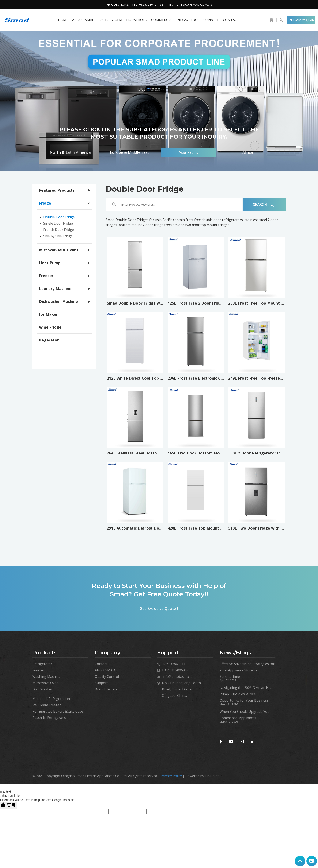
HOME (63, 20)
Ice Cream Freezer (47, 705)
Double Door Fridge (59, 217)
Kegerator (49, 340)
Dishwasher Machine (58, 301)
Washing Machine (46, 677)
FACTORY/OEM (110, 20)
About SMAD (83, 20)
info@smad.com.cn (196, 5)
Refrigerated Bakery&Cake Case (58, 711)
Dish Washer (42, 689)
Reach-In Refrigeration (50, 718)
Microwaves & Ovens (59, 250)
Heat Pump (50, 263)
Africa (248, 152)
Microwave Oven (45, 683)
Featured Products (57, 190)
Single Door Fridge (58, 223)
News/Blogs (188, 20)
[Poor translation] (12, 805)
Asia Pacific (189, 152)
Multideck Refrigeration (51, 699)
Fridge (45, 203)
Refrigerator (42, 664)
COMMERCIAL (162, 20)
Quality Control (107, 677)
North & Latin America (70, 152)
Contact (231, 20)
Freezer (46, 276)
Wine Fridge (50, 327)
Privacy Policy (171, 776)
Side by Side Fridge (58, 236)
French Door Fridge (59, 230)
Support (211, 20)
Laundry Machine (55, 288)
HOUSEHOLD (137, 20)
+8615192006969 (175, 670)
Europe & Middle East (130, 152)
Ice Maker (48, 314)
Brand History (106, 689)
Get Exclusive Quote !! (301, 21)
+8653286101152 (151, 5)
